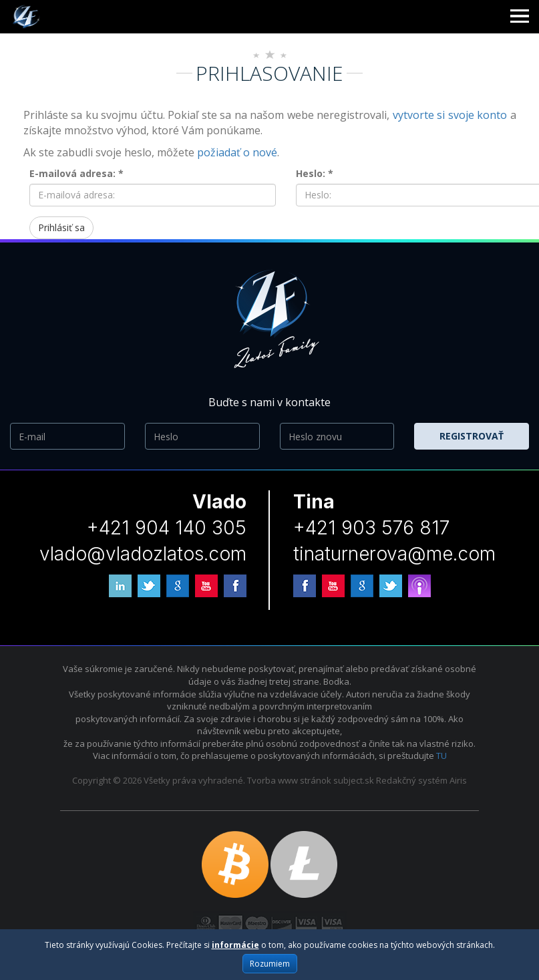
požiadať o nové (237, 152)
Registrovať (472, 436)
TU (441, 756)
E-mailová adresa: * (76, 173)
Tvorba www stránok (289, 780)
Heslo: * (315, 173)
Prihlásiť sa (61, 227)
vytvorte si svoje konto (450, 115)
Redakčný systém (412, 780)
